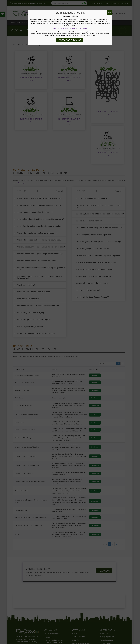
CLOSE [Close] (109, 12)
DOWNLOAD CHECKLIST (70, 40)
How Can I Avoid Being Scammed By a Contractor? (70, 28)
